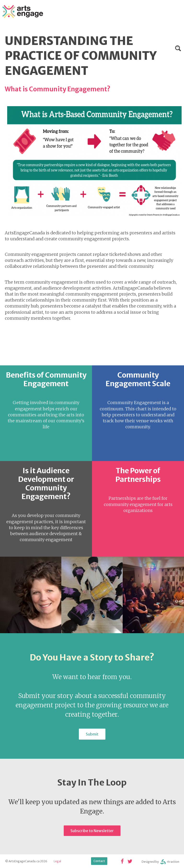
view (46, 413)
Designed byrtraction (160, 862)
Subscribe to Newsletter (92, 831)
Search (178, 48)
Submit (92, 734)
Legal (57, 861)
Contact (99, 861)
